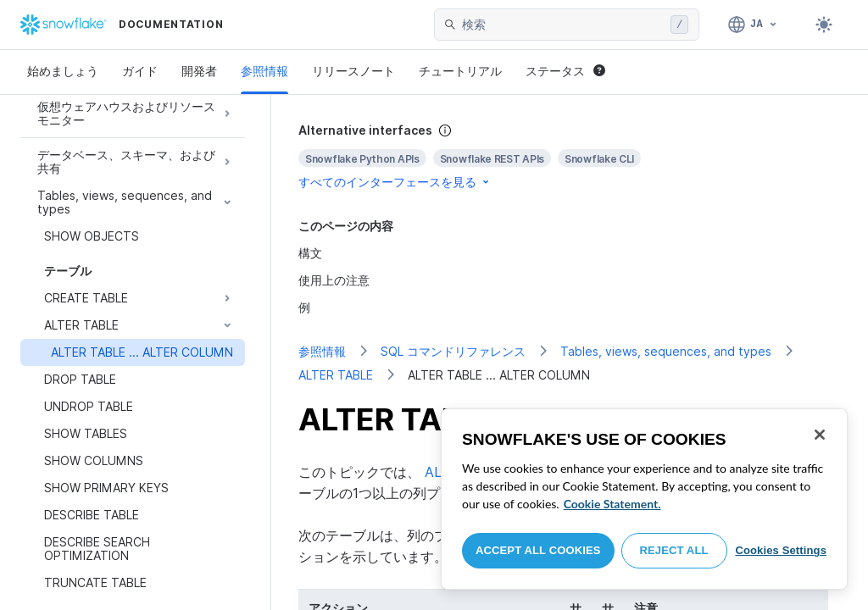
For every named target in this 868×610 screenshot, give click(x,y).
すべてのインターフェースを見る (395, 182)
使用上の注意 (334, 280)
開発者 (199, 71)
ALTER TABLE (336, 375)
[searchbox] (563, 25)
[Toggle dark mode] (824, 25)
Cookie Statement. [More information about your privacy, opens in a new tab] (612, 504)
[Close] (820, 435)
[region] (644, 499)
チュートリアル (460, 71)
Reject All (674, 550)
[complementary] (570, 156)
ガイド (140, 71)
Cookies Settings (781, 550)
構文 (310, 253)
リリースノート (353, 71)
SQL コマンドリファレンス (453, 351)
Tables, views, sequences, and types (666, 351)
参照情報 (264, 71)
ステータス (565, 71)
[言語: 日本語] (753, 25)
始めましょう (63, 71)
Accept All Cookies (538, 550)
